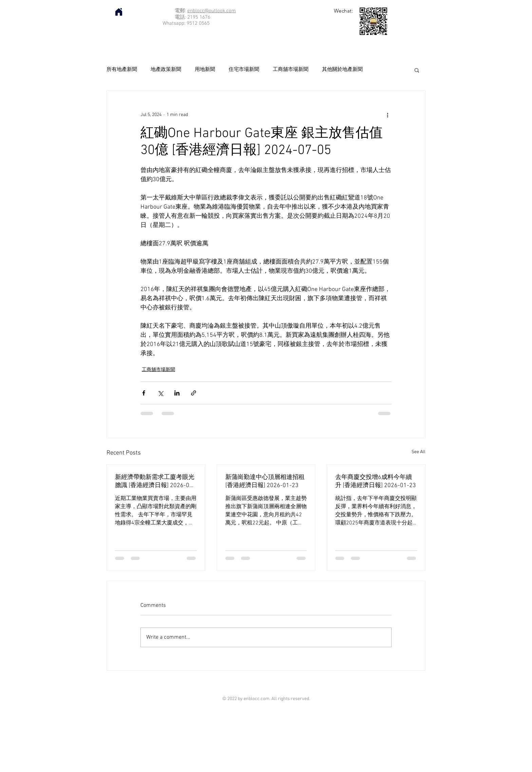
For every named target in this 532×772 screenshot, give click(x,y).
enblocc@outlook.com (212, 11)
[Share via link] (194, 393)
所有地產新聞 (122, 70)
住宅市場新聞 (244, 70)
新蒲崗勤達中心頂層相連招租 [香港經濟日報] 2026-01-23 (265, 481)
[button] (417, 70)
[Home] (119, 12)
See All (419, 452)
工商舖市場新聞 (291, 70)
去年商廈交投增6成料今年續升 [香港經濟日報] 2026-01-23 (376, 481)
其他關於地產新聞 (342, 70)
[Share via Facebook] (144, 393)
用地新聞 (205, 70)
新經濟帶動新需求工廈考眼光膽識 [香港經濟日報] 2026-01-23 (155, 481)
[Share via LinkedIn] (177, 393)
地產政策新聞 (166, 70)
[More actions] (387, 115)
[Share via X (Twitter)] (160, 393)
